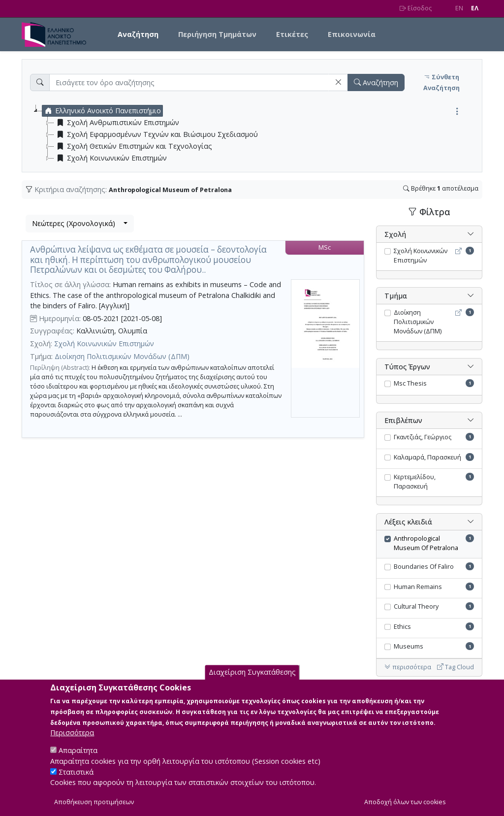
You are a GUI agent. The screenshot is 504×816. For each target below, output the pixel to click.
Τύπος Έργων (407, 367)
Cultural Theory (416, 606)
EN (459, 8)
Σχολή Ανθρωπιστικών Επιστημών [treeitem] (117, 123)
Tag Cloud (456, 667)
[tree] (256, 134)
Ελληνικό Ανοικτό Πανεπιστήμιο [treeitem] (102, 111)
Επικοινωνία (352, 34)
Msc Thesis (410, 383)
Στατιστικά (76, 782)
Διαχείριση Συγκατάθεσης (252, 683)
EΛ (475, 8)
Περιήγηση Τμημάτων (217, 34)
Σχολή (395, 234)
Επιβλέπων (403, 420)
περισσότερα (408, 667)
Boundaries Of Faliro (424, 567)
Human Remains (418, 587)
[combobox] (80, 224)
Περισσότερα (72, 743)
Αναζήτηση (138, 34)
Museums (409, 646)
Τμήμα (396, 296)
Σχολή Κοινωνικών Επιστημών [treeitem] (110, 158)
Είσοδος (416, 8)
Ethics (402, 627)
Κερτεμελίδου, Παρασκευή (415, 482)
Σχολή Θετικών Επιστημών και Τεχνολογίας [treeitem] (133, 146)
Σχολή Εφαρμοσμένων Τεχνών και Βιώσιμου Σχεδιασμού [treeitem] (156, 134)
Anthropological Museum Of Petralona (426, 543)
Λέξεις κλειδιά (408, 522)
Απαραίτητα (78, 761)
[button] (338, 82)
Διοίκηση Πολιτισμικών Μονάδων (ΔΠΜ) (122, 356)
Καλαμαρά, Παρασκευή (427, 457)
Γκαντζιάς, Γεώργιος (423, 437)
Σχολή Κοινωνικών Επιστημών (104, 343)
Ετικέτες (292, 34)
